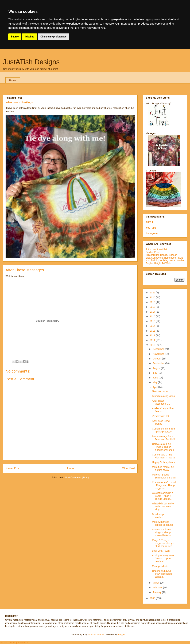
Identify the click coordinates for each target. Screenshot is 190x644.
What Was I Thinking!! (19, 102)
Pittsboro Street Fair (157, 249)
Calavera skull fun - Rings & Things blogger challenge (163, 447)
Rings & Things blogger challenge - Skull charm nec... (164, 543)
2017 (153, 312)
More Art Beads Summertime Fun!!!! (164, 476)
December (158, 349)
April (155, 387)
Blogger (121, 635)
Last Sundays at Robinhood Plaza (164, 258)
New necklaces (160, 391)
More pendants (160, 566)
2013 (153, 331)
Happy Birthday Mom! (164, 462)
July (155, 373)
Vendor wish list (160, 416)
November (158, 354)
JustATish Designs (31, 62)
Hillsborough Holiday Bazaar (161, 255)
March (156, 583)
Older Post (128, 468)
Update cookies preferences (14, 643)
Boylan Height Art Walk (158, 263)
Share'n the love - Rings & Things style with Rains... (163, 532)
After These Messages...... (161, 402)
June (156, 378)
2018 (153, 307)
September (159, 363)
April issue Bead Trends (161, 422)
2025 (153, 293)
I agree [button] (15, 37)
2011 (153, 340)
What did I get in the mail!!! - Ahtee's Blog (163, 507)
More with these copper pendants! (163, 523)
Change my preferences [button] (53, 37)
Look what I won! (161, 551)
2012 (153, 335)
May (155, 382)
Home (13, 80)
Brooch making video (163, 396)
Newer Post (13, 468)
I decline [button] (30, 37)
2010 (153, 345)
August (157, 368)
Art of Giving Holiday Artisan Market (165, 260)
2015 (153, 321)
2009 (153, 598)
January (157, 592)
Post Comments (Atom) (77, 477)
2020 (153, 297)
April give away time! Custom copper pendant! (163, 558)
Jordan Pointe (153, 252)
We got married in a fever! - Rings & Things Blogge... (163, 496)
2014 (153, 326)
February (158, 588)
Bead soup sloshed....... (160, 516)
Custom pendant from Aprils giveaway (164, 430)
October (157, 359)
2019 (153, 302)
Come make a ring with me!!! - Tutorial (164, 456)
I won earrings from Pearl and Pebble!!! (164, 438)
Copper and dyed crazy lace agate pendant (162, 574)
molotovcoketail (96, 635)
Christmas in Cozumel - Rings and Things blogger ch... (164, 485)
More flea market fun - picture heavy (164, 468)
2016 (153, 316)
